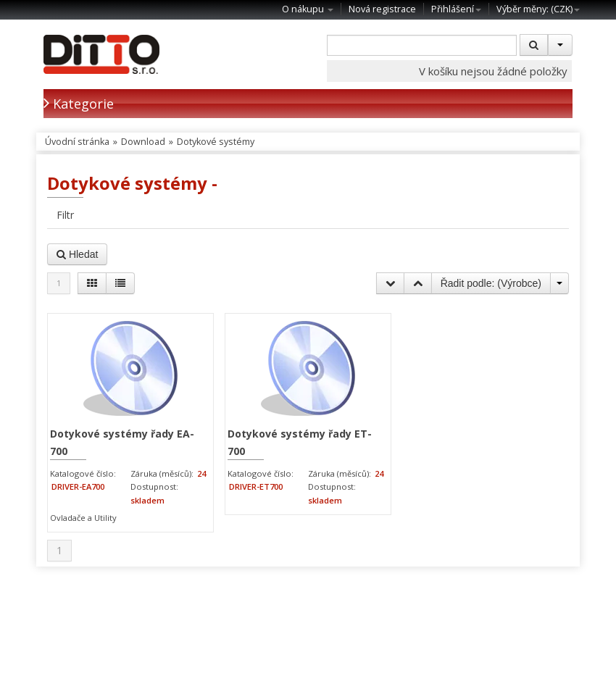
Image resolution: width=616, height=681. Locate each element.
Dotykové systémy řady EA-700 (122, 442)
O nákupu (308, 9)
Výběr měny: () (538, 9)
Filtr (65, 215)
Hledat (77, 254)
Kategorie (79, 103)
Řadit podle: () (491, 283)
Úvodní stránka (77, 142)
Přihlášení (456, 9)
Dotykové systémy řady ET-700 (300, 442)
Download (143, 142)
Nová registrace (382, 9)
